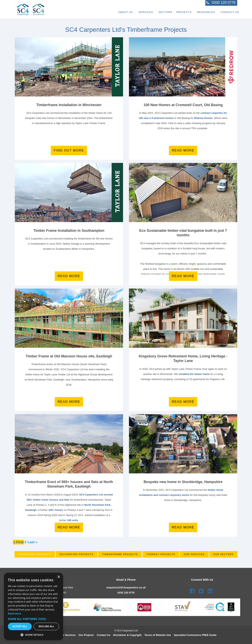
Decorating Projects (77, 554)
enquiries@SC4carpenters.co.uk (126, 587)
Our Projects (86, 635)
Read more (183, 150)
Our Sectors (223, 554)
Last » (33, 542)
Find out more (69, 150)
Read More (69, 402)
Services (129, 11)
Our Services (194, 554)
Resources (200, 11)
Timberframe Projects (120, 554)
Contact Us (228, 11)
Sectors (153, 11)
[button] (33, 619)
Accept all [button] (20, 626)
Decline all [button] (46, 626)
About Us (105, 11)
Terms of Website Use (158, 635)
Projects (174, 11)
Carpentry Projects (35, 554)
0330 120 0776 (126, 593)
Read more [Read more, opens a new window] (14, 614)
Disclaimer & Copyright (127, 635)
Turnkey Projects (161, 554)
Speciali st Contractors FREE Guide (195, 635)
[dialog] (33, 606)
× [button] (59, 577)
